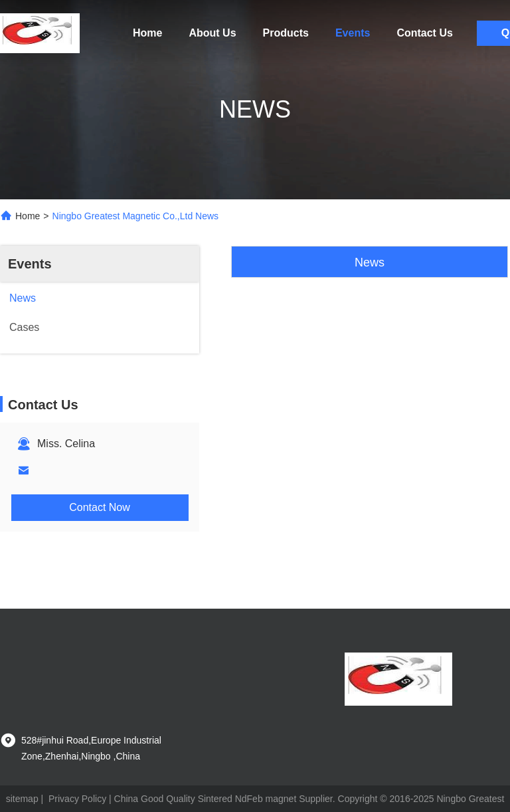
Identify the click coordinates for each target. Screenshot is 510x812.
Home (147, 33)
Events (353, 33)
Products (286, 33)
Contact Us (424, 33)
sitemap (22, 799)
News (370, 262)
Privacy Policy (77, 799)
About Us (212, 33)
